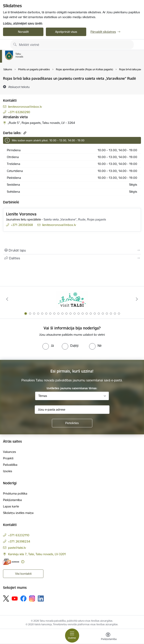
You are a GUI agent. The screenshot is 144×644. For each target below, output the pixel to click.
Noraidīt (23, 32)
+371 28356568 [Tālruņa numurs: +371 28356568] (22, 225)
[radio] (48, 346)
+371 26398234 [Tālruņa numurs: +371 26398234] (19, 541)
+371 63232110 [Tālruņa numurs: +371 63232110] (19, 535)
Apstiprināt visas (66, 32)
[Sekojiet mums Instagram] (32, 598)
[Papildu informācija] (23, 562)
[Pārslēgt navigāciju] (72, 636)
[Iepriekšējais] (7, 299)
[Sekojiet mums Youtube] (15, 598)
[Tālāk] (137, 299)
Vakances (9, 452)
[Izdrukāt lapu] (72, 250)
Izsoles (8, 471)
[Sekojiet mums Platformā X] (6, 598)
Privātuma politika (15, 493)
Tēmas (43, 396)
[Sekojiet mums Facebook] (23, 598)
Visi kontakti (23, 574)
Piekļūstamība (12, 500)
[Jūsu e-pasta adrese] (72, 410)
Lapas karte (11, 506)
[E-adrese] (11, 562)
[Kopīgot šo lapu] (72, 258)
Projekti (8, 458)
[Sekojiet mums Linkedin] (41, 598)
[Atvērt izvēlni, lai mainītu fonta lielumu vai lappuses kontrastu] (108, 637)
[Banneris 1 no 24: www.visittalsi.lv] (72, 299)
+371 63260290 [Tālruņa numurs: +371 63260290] (19, 112)
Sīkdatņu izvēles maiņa (18, 513)
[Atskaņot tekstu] (19, 87)
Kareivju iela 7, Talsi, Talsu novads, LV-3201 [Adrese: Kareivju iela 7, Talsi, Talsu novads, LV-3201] (37, 554)
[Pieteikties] (72, 423)
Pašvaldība (10, 465)
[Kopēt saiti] (24, 133)
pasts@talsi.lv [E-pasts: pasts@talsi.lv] (17, 548)
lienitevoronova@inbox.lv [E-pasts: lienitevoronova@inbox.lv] (25, 107)
